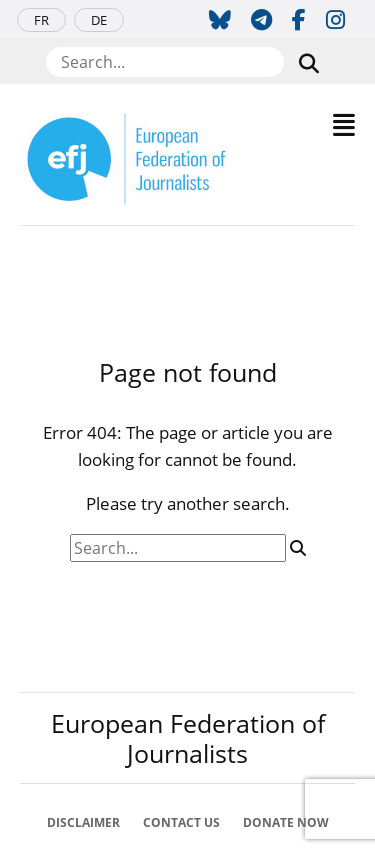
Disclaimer (83, 822)
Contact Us (181, 822)
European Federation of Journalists (188, 738)
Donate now (286, 822)
